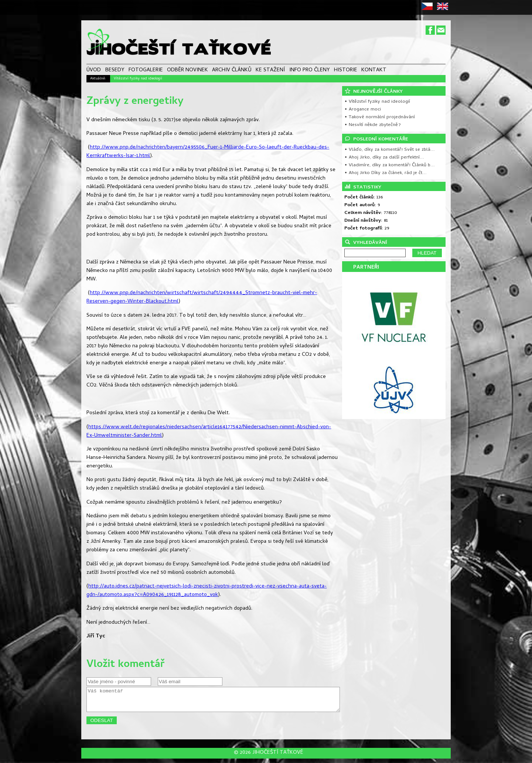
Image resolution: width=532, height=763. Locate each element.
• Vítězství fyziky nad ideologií (377, 102)
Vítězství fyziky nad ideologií (138, 79)
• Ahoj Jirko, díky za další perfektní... (384, 158)
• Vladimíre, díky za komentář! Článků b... (390, 165)
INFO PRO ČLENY (310, 71)
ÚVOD (94, 71)
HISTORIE (346, 71)
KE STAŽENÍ (270, 71)
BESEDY (115, 71)
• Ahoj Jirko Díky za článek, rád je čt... (386, 173)
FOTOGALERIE (146, 71)
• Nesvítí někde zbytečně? (373, 125)
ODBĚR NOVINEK (187, 71)
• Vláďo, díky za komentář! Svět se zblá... (390, 150)
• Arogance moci (363, 110)
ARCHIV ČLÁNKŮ (232, 71)
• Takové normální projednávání (380, 117)
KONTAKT (374, 71)
